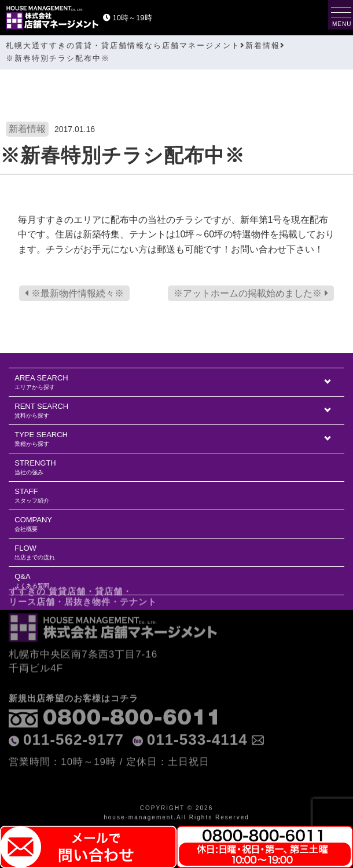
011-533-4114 (197, 718)
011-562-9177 (73, 718)
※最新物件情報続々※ (74, 293)
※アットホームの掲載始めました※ (251, 293)
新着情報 (27, 129)
